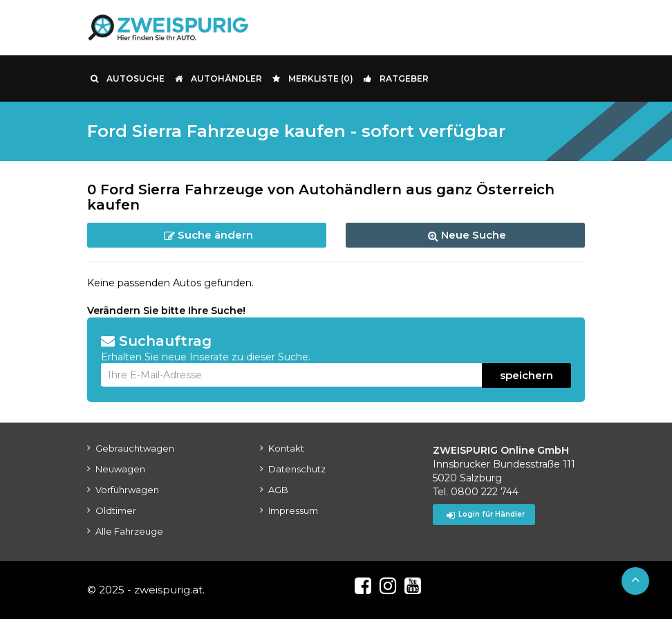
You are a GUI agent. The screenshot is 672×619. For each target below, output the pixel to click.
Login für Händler (486, 515)
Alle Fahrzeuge (129, 531)
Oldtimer (116, 510)
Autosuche (128, 78)
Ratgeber (396, 78)
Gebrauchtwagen (135, 448)
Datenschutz (297, 469)
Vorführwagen (127, 490)
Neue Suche (467, 235)
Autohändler (218, 78)
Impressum (293, 510)
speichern (526, 375)
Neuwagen (120, 469)
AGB (278, 490)
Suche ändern (208, 235)
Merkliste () (313, 78)
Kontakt (286, 448)
